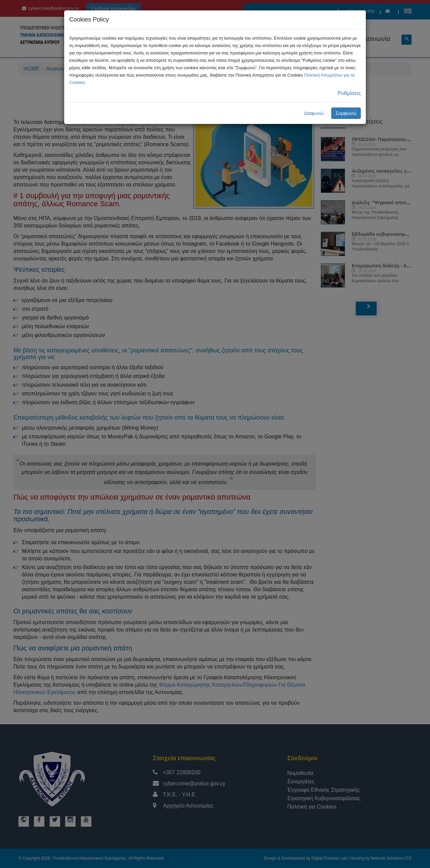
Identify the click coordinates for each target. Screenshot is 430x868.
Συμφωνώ (346, 113)
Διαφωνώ (314, 113)
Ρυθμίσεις (349, 93)
